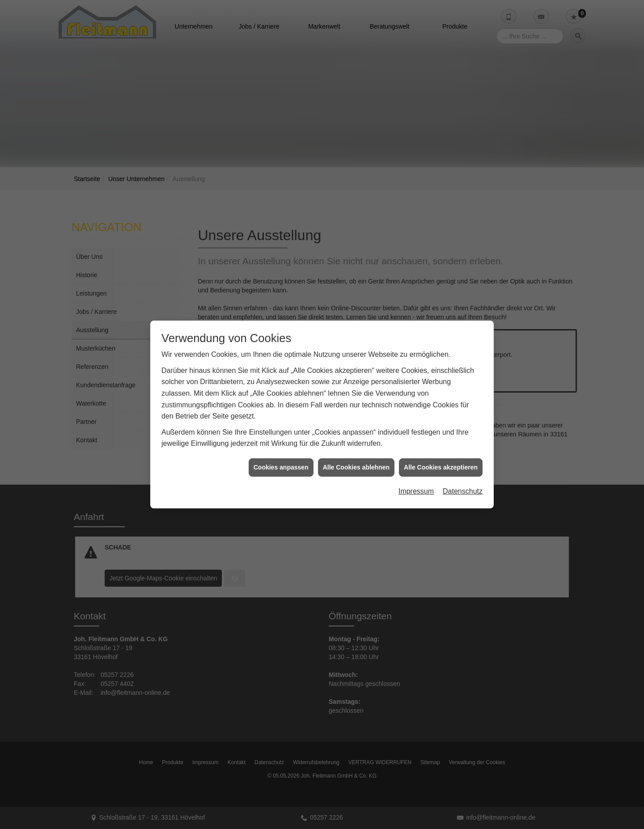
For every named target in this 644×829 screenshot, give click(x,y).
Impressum (416, 472)
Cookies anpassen (281, 448)
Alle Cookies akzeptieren (441, 448)
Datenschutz (463, 472)
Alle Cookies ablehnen (356, 448)
